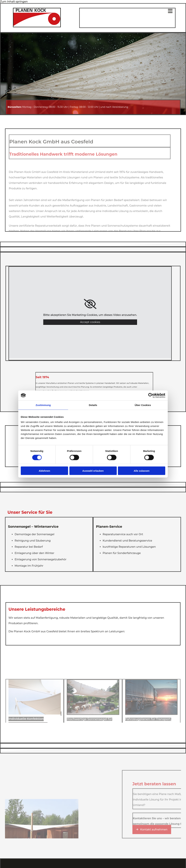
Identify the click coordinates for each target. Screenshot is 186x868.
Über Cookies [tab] (143, 405)
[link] (90, 304)
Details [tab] (93, 405)
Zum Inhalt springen (14, 2)
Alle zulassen (142, 471)
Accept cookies (90, 322)
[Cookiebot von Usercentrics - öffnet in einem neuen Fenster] (151, 395)
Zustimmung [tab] (43, 405)
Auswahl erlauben (93, 471)
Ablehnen (44, 471)
